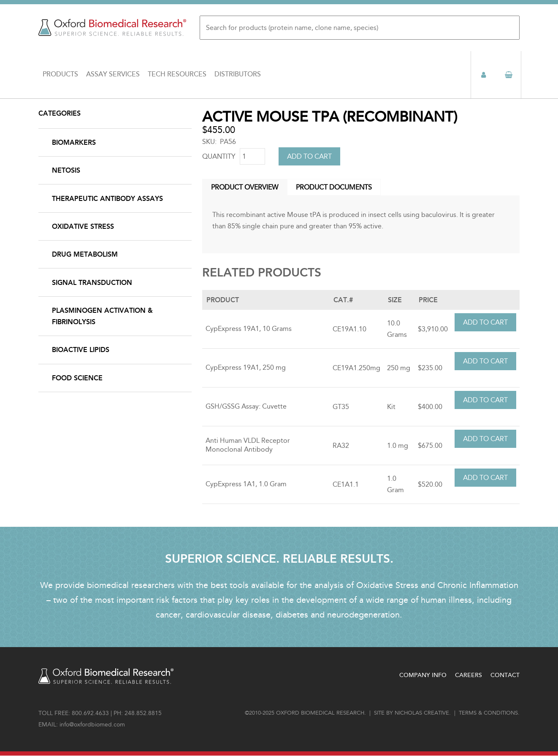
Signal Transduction (92, 283)
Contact (505, 675)
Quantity (219, 156)
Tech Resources (177, 74)
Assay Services (113, 74)
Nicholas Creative (422, 713)
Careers (469, 675)
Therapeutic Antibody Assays (107, 199)
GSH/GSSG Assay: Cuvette (246, 406)
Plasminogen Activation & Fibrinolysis (102, 316)
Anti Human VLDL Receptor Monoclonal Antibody (248, 445)
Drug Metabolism (85, 254)
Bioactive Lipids (81, 350)
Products (60, 74)
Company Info (423, 675)
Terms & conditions (488, 713)
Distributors (238, 74)
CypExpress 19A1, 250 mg (246, 367)
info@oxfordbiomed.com (92, 725)
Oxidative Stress (83, 226)
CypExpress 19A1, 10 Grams (249, 329)
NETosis (66, 170)
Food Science (77, 378)
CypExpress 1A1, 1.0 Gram (246, 484)
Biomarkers (74, 142)
